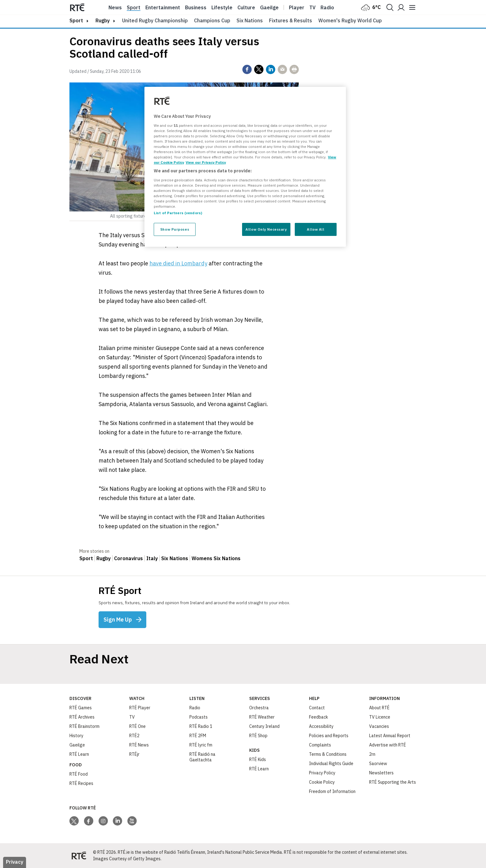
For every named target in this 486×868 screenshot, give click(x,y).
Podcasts (199, 717)
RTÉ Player (140, 708)
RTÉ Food (79, 774)
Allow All (316, 229)
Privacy (15, 862)
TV (132, 717)
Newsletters (381, 773)
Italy (152, 558)
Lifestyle (222, 7)
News (115, 7)
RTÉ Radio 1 (201, 726)
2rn (372, 754)
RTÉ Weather (262, 717)
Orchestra (259, 708)
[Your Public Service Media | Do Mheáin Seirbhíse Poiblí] (79, 856)
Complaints (320, 745)
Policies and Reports (329, 736)
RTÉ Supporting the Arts (393, 782)
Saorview (378, 764)
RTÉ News (139, 745)
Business (196, 7)
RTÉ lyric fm (201, 745)
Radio (327, 7)
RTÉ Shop (258, 736)
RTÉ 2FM (198, 736)
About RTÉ (379, 708)
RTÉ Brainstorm (84, 726)
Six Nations (250, 20)
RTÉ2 (134, 736)
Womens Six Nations (216, 558)
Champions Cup (212, 20)
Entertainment (163, 7)
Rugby (103, 20)
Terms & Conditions (328, 754)
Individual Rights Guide (331, 764)
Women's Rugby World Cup (350, 20)
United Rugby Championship (155, 20)
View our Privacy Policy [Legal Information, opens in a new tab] (206, 162)
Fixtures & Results (291, 20)
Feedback (318, 717)
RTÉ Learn (79, 754)
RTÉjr (134, 754)
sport (76, 20)
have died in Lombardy (178, 263)
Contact (317, 708)
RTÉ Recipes (81, 783)
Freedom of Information (332, 791)
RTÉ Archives (82, 717)
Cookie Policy (322, 782)
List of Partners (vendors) (178, 213)
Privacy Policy (322, 773)
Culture (246, 7)
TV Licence (380, 717)
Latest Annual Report (390, 736)
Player (297, 7)
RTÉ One (137, 726)
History (76, 736)
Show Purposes (175, 229)
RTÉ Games (81, 708)
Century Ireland (264, 726)
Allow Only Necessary (266, 229)
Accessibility (321, 726)
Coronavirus (128, 558)
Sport (134, 7)
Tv (312, 7)
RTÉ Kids (258, 759)
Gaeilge (269, 7)
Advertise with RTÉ (388, 745)
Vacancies (379, 726)
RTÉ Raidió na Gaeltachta (202, 757)
